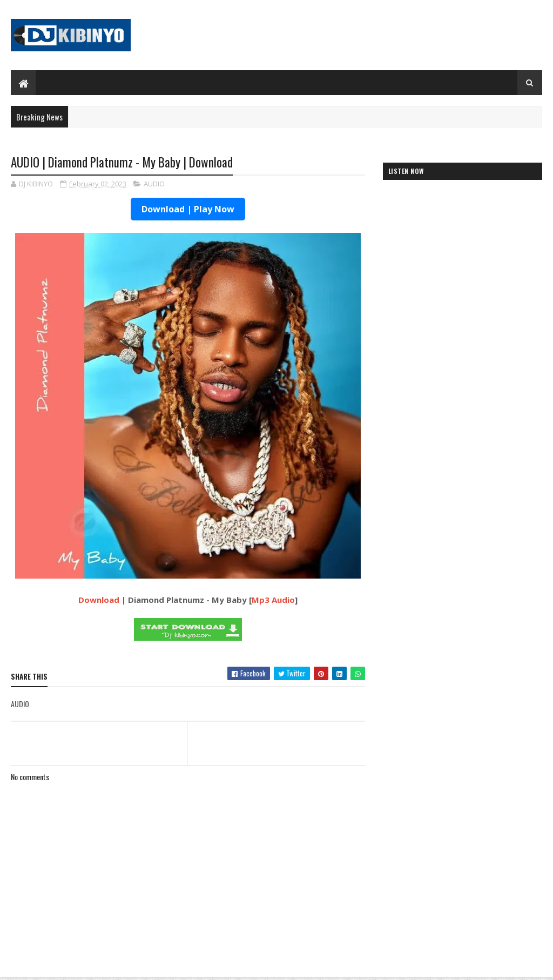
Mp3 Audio (273, 600)
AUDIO (154, 184)
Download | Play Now (188, 209)
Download (99, 600)
